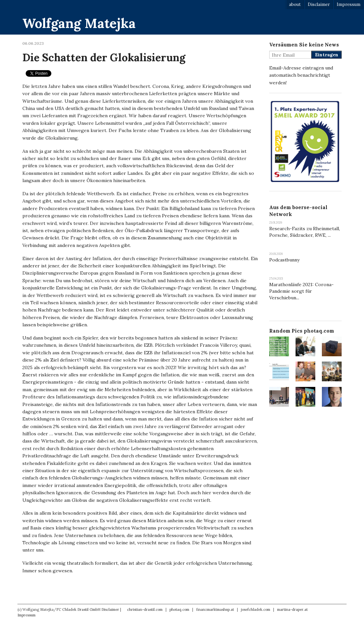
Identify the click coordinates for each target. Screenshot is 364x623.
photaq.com (179, 609)
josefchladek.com (256, 609)
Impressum (349, 4)
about (295, 4)
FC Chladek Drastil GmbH (78, 609)
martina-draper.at (292, 609)
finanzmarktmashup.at (215, 609)
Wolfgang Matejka (79, 23)
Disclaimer (319, 4)
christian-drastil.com (145, 609)
